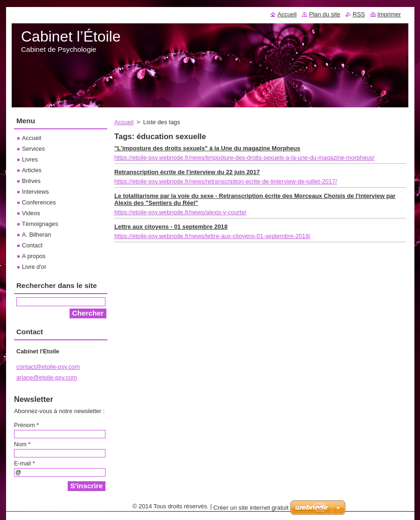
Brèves (31, 181)
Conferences (39, 202)
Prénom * (26, 425)
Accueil (124, 122)
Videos (31, 213)
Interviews (35, 192)
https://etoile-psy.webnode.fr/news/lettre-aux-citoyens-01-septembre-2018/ (212, 236)
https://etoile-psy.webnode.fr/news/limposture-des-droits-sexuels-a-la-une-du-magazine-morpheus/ (244, 158)
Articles (32, 170)
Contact (32, 245)
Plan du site (325, 14)
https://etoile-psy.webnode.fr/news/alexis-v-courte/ (180, 212)
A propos (34, 256)
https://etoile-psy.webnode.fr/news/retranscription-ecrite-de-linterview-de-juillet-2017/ (226, 181)
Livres (30, 159)
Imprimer (389, 14)
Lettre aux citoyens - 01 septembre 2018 (171, 227)
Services (33, 149)
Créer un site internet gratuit (251, 508)
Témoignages (40, 224)
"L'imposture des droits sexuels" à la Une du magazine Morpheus (207, 148)
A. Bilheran (37, 235)
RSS (359, 14)
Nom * (22, 444)
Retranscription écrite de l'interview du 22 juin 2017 (187, 172)
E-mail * (24, 463)
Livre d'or (34, 267)
